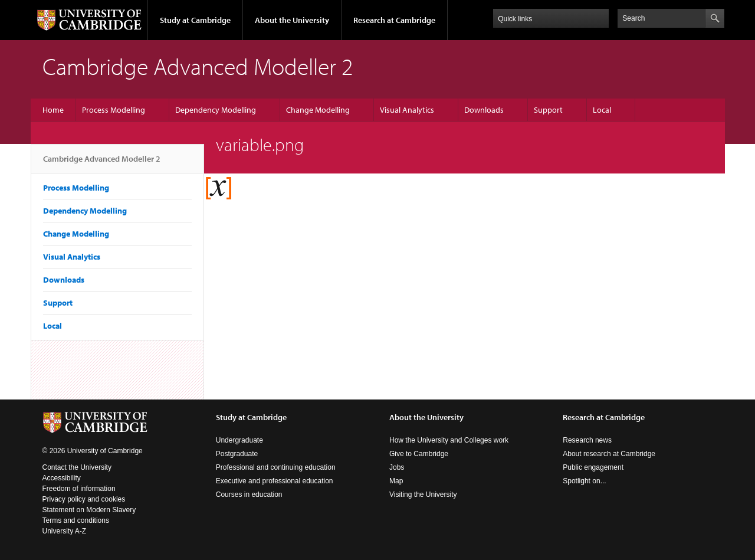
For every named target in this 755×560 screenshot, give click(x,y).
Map (396, 481)
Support (548, 110)
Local (602, 110)
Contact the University (77, 467)
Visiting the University (423, 494)
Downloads (484, 110)
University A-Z (65, 531)
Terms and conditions (76, 520)
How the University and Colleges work (449, 440)
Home (53, 110)
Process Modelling (114, 110)
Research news (587, 440)
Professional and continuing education (276, 467)
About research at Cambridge (609, 454)
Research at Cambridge (394, 20)
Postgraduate (237, 454)
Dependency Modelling (216, 110)
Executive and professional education (275, 481)
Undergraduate (239, 440)
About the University (292, 20)
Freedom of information (79, 489)
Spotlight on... (584, 481)
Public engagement (593, 467)
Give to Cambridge (419, 454)
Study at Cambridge (195, 20)
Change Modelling (318, 110)
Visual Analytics (407, 110)
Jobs (397, 467)
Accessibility (62, 478)
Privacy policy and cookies (84, 499)
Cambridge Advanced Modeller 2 (102, 163)
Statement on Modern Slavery (89, 510)
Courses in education (249, 494)
